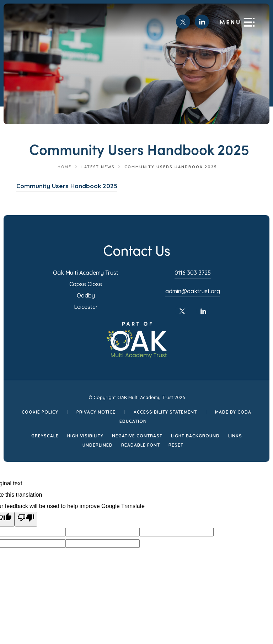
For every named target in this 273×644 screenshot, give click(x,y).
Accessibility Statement (165, 412)
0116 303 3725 (193, 273)
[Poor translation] (26, 519)
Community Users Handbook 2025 (67, 187)
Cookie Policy (40, 412)
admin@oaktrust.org (193, 291)
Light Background (195, 436)
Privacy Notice (96, 412)
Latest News (98, 167)
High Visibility (85, 436)
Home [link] (65, 167)
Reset (176, 445)
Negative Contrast (137, 436)
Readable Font (141, 445)
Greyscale (45, 436)
